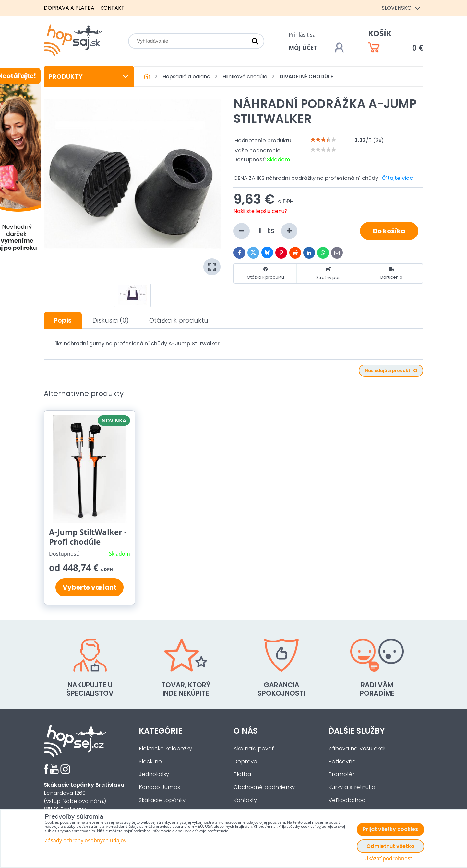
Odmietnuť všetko (390, 846)
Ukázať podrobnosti (389, 858)
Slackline (150, 762)
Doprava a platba (69, 8)
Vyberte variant (90, 587)
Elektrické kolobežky (165, 749)
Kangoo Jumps (159, 787)
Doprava (245, 762)
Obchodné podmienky (264, 787)
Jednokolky (154, 774)
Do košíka (389, 231)
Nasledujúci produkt (391, 370)
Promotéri (342, 774)
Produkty (89, 76)
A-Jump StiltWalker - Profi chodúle (88, 537)
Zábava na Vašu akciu (358, 749)
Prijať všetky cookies (390, 829)
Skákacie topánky (162, 800)
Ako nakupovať (254, 749)
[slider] (323, 140)
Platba (242, 774)
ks (265, 231)
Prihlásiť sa (302, 35)
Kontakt (112, 8)
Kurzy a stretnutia (352, 787)
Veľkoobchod (347, 800)
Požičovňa (342, 762)
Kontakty (245, 800)
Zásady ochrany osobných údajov (86, 840)
